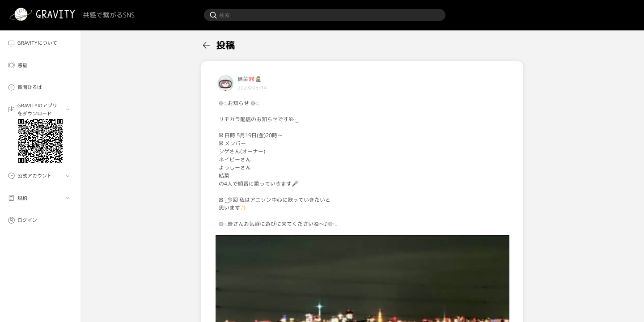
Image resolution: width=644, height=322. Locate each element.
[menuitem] (40, 43)
